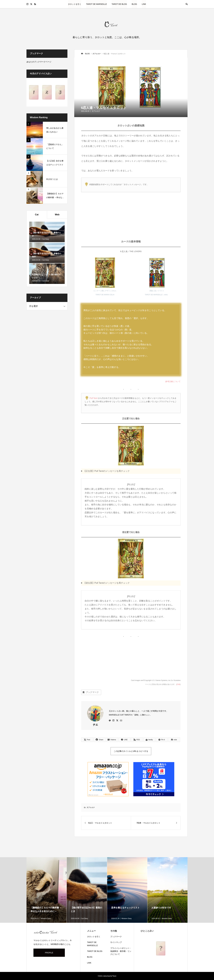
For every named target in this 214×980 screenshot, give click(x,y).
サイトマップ (116, 942)
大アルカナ (96, 111)
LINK (144, 4)
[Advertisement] (131, 218)
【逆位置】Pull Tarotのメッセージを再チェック (107, 583)
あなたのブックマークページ (39, 62)
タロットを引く (75, 4)
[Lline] (124, 740)
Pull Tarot (94, 398)
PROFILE (49, 953)
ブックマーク (90, 692)
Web (57, 215)
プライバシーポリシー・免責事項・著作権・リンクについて (121, 951)
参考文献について (173, 381)
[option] (47, 890)
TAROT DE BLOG (119, 4)
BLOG (134, 4)
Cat (37, 215)
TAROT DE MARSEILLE (96, 4)
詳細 (178, 684)
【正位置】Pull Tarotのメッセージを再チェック (107, 471)
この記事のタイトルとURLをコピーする (131, 751)
